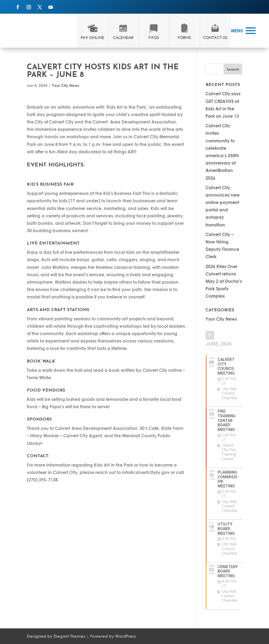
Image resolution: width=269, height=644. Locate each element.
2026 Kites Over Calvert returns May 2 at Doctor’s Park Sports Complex (224, 281)
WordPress (126, 636)
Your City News (65, 85)
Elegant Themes (70, 636)
